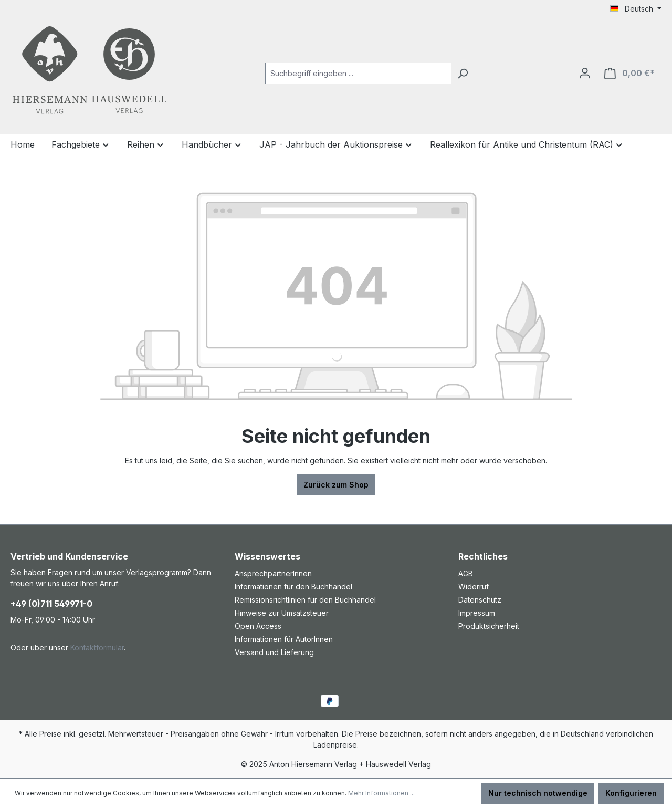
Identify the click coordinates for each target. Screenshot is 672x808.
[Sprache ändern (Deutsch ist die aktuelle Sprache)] (636, 9)
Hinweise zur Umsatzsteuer (282, 613)
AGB (466, 573)
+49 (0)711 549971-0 (51, 604)
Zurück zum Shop (336, 485)
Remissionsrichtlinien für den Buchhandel (305, 600)
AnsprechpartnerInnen (273, 573)
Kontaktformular (97, 648)
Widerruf (474, 587)
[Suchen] (463, 73)
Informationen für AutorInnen (284, 639)
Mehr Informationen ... (381, 793)
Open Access (258, 626)
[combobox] (358, 73)
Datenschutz (480, 600)
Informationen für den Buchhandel (293, 587)
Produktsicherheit (489, 626)
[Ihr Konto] (585, 73)
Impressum (477, 613)
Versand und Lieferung (274, 652)
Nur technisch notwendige (538, 793)
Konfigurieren (631, 793)
